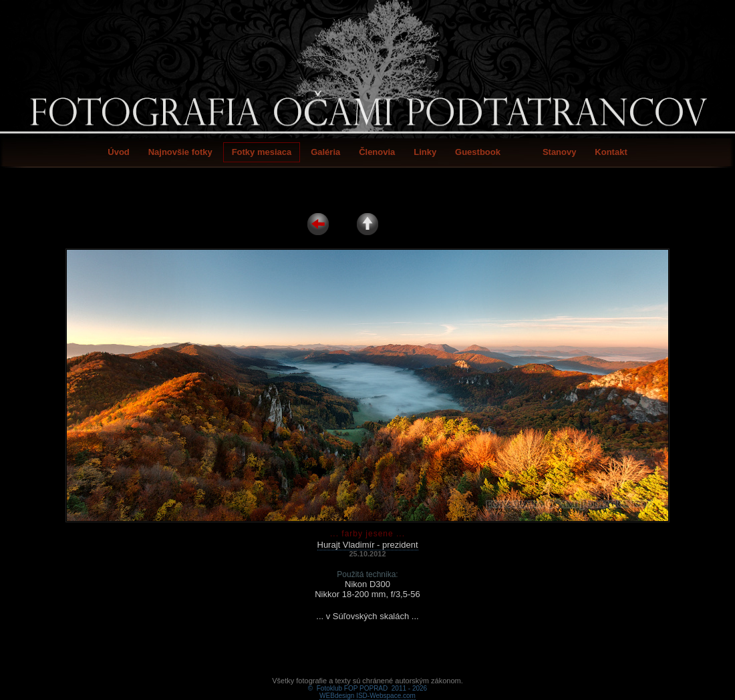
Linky (425, 152)
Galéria (325, 152)
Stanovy (560, 152)
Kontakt (611, 152)
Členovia (377, 152)
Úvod (119, 152)
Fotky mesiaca (262, 152)
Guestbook (478, 152)
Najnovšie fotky (180, 152)
